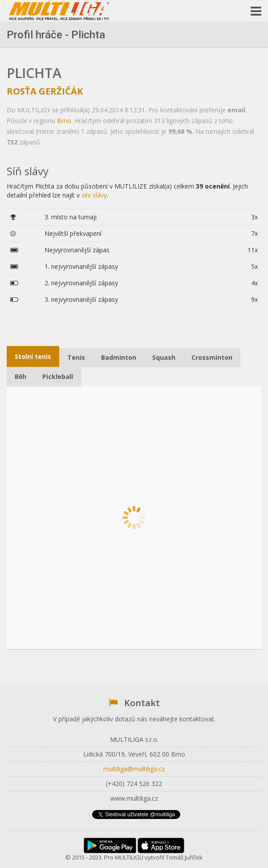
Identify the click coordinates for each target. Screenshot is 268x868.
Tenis (76, 357)
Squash (164, 357)
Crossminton (212, 357)
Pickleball (58, 376)
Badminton (119, 357)
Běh (20, 376)
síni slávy (94, 195)
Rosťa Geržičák (45, 91)
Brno (64, 121)
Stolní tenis (33, 356)
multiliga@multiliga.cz (134, 769)
